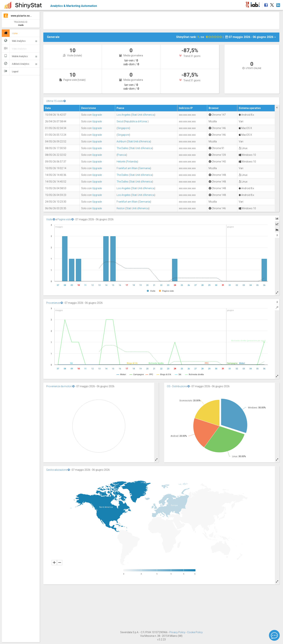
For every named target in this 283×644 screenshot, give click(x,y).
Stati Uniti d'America (143, 115)
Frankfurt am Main (127, 168)
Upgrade (97, 115)
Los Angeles (124, 115)
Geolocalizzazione (58, 470)
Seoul (120, 121)
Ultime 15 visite (56, 101)
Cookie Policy (195, 632)
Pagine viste (66, 219)
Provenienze (55, 303)
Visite (51, 219)
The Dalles (122, 148)
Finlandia (132, 162)
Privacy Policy (178, 632)
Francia (122, 155)
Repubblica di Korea (136, 121)
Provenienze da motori (60, 386)
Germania (145, 168)
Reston (121, 208)
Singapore (123, 128)
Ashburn (121, 141)
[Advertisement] (161, 20)
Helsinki (121, 162)
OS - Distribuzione (178, 386)
